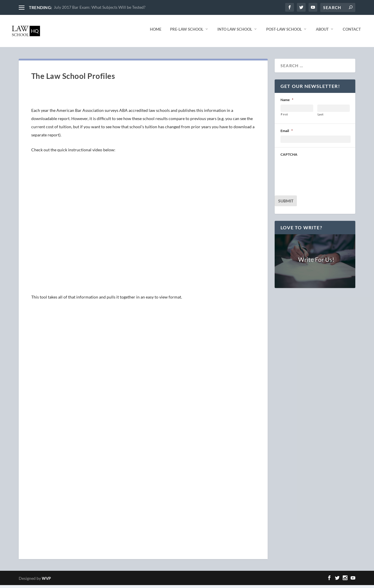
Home (156, 32)
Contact (352, 32)
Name (287, 103)
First (284, 117)
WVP (46, 581)
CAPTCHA (289, 157)
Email (287, 134)
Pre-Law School (187, 32)
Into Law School (235, 32)
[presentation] (325, 173)
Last (321, 117)
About (322, 32)
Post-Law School (284, 32)
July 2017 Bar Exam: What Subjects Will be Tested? (100, 7)
